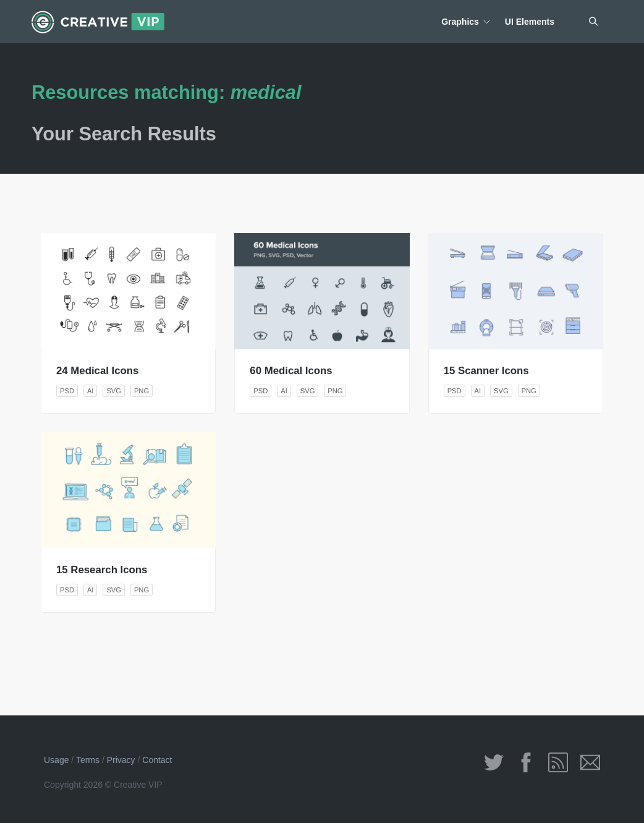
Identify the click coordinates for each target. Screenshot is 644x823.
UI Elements (530, 22)
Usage (56, 760)
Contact (157, 760)
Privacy (121, 760)
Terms (88, 760)
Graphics (460, 22)
